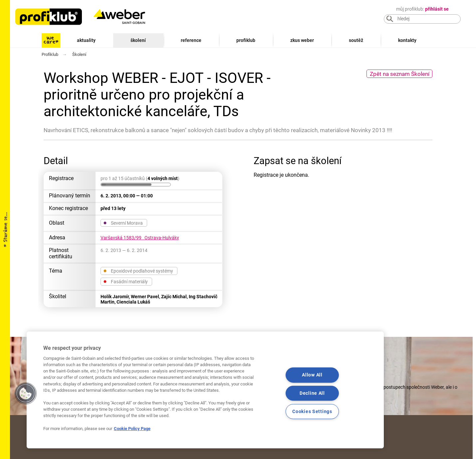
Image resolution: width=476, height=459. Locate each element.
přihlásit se (437, 9)
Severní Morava (123, 223)
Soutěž (356, 40)
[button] (26, 393)
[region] (205, 390)
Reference (191, 40)
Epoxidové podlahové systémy (138, 271)
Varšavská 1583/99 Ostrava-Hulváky (140, 238)
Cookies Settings (312, 412)
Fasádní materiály (125, 281)
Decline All (312, 393)
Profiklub (246, 40)
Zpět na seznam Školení (400, 74)
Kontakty (407, 40)
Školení (138, 40)
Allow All (312, 375)
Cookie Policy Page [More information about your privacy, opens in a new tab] (132, 429)
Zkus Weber (302, 40)
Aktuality (86, 40)
